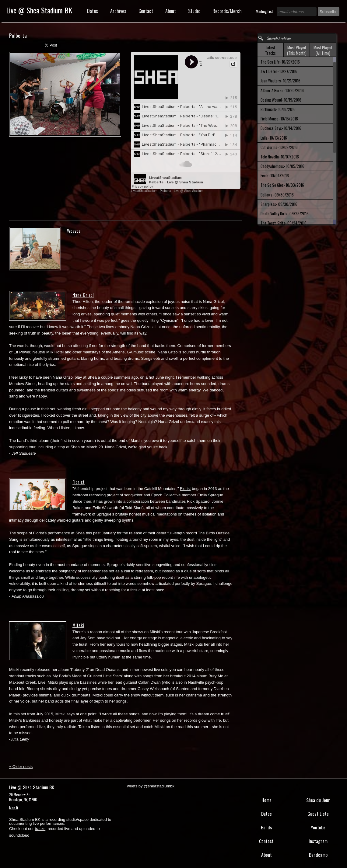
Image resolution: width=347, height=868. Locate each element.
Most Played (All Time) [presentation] (323, 50)
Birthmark (278, 109)
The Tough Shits (284, 223)
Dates (93, 11)
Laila (274, 138)
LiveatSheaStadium (144, 191)
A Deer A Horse (282, 90)
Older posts (21, 767)
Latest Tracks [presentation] (270, 50)
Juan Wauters (280, 81)
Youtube (318, 827)
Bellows (277, 195)
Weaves (74, 231)
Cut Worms (279, 147)
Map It (14, 808)
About (171, 11)
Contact (146, 11)
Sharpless (279, 204)
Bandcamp (318, 855)
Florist (79, 482)
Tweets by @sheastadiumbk (150, 786)
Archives (118, 11)
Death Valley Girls (285, 214)
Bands (266, 827)
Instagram (318, 841)
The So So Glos (282, 185)
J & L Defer (279, 71)
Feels (275, 175)
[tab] (271, 50)
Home (266, 800)
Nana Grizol (83, 295)
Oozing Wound (281, 100)
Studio (194, 11)
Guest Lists (318, 814)
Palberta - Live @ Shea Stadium (182, 191)
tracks (40, 829)
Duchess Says (281, 128)
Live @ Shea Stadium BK (39, 10)
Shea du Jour (318, 800)
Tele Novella (280, 157)
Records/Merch (227, 11)
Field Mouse (279, 119)
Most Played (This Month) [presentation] (297, 50)
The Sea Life (280, 62)
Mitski (78, 625)
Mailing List (265, 11)
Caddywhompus (282, 166)
